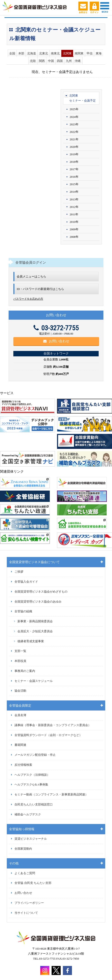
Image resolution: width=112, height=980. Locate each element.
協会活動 (20, 691)
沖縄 (78, 61)
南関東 (79, 53)
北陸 (33, 61)
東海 (99, 53)
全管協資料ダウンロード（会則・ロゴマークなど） (48, 735)
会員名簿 (20, 715)
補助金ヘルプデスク (28, 815)
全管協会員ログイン (31, 263)
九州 (69, 61)
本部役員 (20, 661)
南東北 (55, 53)
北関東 (67, 53)
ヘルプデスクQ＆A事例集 (31, 785)
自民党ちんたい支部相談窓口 (34, 805)
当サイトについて (26, 913)
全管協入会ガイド (26, 582)
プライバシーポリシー (29, 903)
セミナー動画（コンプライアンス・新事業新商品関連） (51, 795)
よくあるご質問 (25, 873)
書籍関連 (20, 745)
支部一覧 (20, 651)
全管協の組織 (23, 611)
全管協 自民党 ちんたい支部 (33, 883)
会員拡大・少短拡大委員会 (35, 631)
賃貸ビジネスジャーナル (31, 839)
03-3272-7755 (56, 328)
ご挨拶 (19, 572)
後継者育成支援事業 (31, 641)
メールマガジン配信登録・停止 (35, 755)
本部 (21, 53)
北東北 (44, 53)
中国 (51, 61)
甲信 (90, 53)
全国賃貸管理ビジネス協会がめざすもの (41, 592)
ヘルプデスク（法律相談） (32, 775)
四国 (60, 61)
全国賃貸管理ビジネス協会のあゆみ (38, 602)
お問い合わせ (56, 341)
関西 (42, 61)
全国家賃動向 (23, 849)
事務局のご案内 (25, 671)
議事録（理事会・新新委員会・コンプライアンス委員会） (53, 725)
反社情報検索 (23, 765)
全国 (12, 53)
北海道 (32, 53)
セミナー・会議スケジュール (34, 681)
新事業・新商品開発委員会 (35, 621)
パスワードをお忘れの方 (28, 299)
